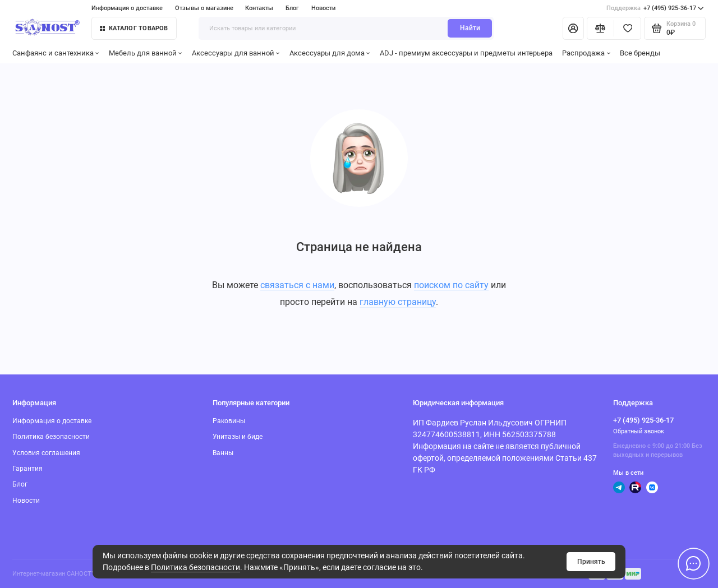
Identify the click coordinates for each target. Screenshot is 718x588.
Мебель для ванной (146, 53)
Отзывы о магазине (204, 8)
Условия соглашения (46, 453)
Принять (591, 562)
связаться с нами (297, 285)
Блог (292, 8)
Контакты (259, 8)
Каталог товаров (134, 28)
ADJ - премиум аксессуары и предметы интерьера (466, 53)
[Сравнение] (600, 28)
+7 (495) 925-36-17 (655, 8)
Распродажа (586, 53)
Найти (470, 28)
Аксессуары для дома (330, 53)
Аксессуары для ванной (236, 53)
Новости (323, 8)
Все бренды (640, 53)
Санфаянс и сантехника (56, 53)
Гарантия (27, 469)
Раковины (229, 421)
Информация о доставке (127, 8)
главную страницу (398, 302)
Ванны (223, 453)
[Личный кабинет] (573, 28)
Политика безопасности (195, 567)
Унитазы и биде (238, 437)
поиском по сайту (451, 285)
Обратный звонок (639, 431)
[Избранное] (627, 28)
